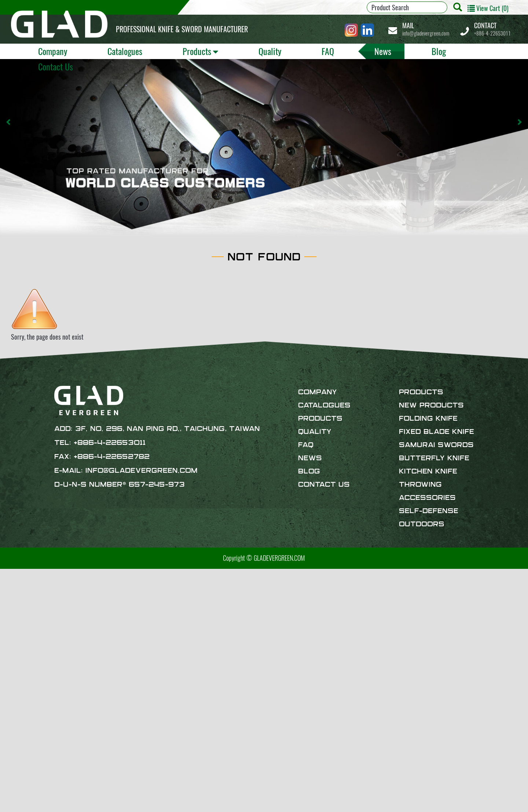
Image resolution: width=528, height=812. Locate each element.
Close (7, 573)
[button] (9, 122)
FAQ (328, 51)
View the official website (63, 658)
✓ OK (200, 807)
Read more (16, 658)
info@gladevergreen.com (426, 29)
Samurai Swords (436, 445)
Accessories (427, 498)
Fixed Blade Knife (437, 432)
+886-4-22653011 (492, 29)
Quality (270, 51)
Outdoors (422, 524)
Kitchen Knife (428, 472)
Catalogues (125, 51)
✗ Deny (9, 602)
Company (53, 51)
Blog (439, 51)
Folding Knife (428, 419)
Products (197, 51)
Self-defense (429, 511)
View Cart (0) (488, 8)
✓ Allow (10, 592)
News (383, 51)
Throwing (420, 485)
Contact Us (56, 66)
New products (431, 406)
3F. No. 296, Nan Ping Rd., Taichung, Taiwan (168, 429)
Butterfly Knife (434, 458)
